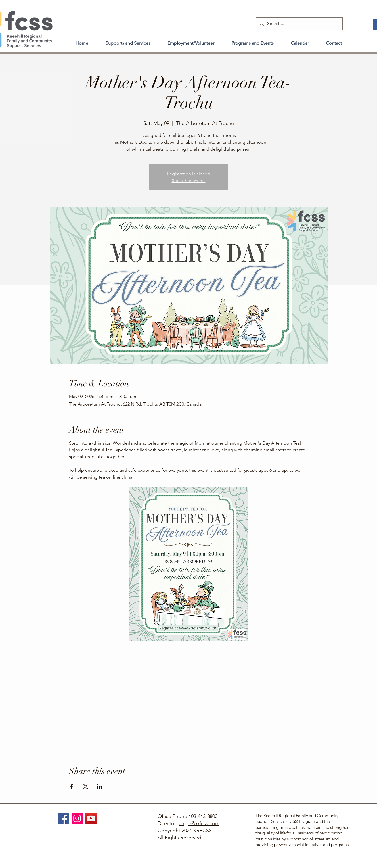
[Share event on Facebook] (72, 786)
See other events (189, 181)
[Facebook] (63, 818)
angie (185, 823)
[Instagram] (77, 818)
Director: (168, 823)
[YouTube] (91, 818)
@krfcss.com (205, 823)
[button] (128, 41)
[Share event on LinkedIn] (100, 786)
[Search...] (299, 24)
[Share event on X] (86, 786)
